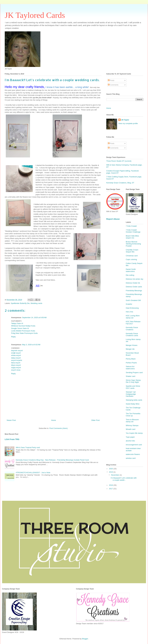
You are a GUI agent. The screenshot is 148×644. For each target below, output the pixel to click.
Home (54, 420)
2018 (111, 485)
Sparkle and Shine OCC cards (133, 387)
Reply (13, 337)
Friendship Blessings (134, 291)
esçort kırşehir (17, 360)
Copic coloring (131, 259)
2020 (111, 469)
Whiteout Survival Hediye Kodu (23, 326)
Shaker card (131, 376)
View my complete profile (128, 123)
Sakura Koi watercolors (130, 368)
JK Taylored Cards (35, 15)
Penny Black (131, 359)
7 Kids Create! (131, 226)
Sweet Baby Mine (133, 404)
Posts (111, 80)
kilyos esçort (16, 365)
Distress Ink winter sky (134, 279)
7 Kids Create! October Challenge (133, 231)
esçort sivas (16, 370)
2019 (111, 472)
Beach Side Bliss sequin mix (132, 237)
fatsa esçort (16, 363)
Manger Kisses (132, 345)
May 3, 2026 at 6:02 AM (31, 345)
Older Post (95, 420)
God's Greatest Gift (133, 300)
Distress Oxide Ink (133, 283)
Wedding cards (36, 303)
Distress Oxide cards (134, 287)
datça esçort (16, 358)
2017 (111, 489)
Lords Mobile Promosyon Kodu (23, 331)
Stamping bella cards (134, 400)
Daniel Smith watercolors (131, 270)
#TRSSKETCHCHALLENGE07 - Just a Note (33, 473)
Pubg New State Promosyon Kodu (24, 333)
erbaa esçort (16, 355)
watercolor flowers (133, 454)
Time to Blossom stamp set (132, 421)
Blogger (85, 639)
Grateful (129, 304)
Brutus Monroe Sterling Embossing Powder (133, 244)
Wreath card (131, 429)
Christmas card (132, 256)
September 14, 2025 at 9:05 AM (34, 318)
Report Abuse (113, 219)
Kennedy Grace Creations (132, 329)
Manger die (130, 349)
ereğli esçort (16, 353)
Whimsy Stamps (132, 425)
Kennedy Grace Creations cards (132, 335)
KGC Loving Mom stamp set (133, 317)
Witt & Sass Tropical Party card (28, 447)
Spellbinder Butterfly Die (20, 303)
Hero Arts (129, 312)
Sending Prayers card (134, 372)
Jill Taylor (125, 120)
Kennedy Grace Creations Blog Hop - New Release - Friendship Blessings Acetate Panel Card (52, 460)
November (115, 475)
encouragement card (134, 445)
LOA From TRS (12, 439)
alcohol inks (130, 441)
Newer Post (11, 420)
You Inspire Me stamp (134, 433)
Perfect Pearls (131, 363)
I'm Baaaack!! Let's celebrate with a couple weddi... (124, 479)
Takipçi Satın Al (17, 323)
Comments (113, 85)
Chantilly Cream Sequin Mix (132, 251)
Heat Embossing (132, 308)
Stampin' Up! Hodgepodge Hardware (131, 394)
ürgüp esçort (16, 368)
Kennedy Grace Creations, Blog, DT (120, 183)
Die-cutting (130, 275)
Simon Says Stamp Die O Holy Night (133, 381)
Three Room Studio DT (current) (119, 161)
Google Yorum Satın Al (20, 328)
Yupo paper (130, 437)
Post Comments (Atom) (58, 428)
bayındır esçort (17, 350)
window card (131, 458)
